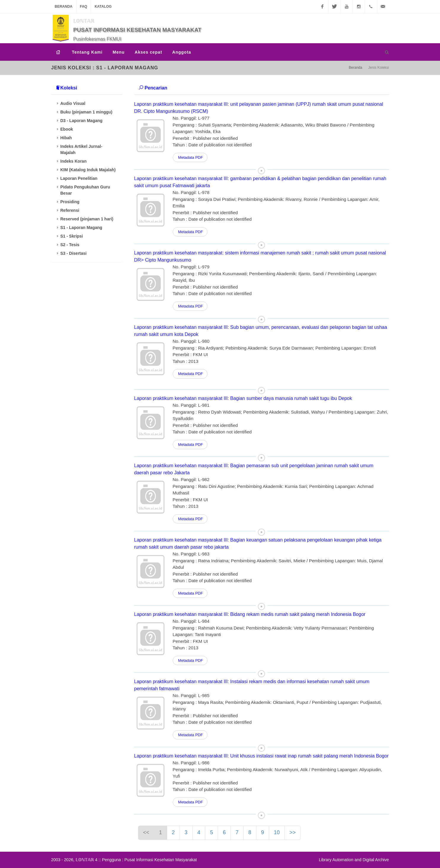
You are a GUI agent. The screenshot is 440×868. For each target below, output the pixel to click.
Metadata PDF (190, 157)
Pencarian (153, 88)
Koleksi (67, 88)
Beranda (64, 7)
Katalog (103, 7)
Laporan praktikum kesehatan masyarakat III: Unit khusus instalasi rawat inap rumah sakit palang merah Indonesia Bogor (261, 756)
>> (293, 832)
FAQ (84, 7)
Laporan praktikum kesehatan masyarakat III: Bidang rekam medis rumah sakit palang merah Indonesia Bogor (250, 614)
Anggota (182, 52)
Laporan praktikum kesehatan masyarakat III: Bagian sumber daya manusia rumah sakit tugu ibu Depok (243, 398)
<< (146, 832)
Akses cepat (149, 52)
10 (277, 832)
